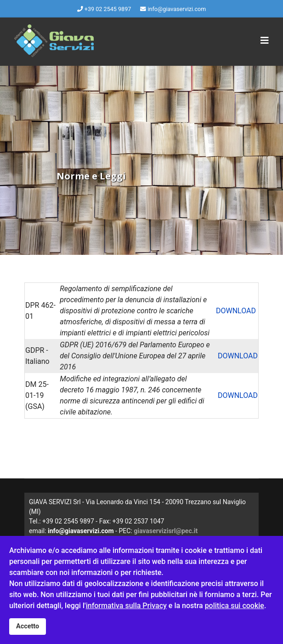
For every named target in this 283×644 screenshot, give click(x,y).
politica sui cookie (235, 606)
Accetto (28, 626)
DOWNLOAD (236, 311)
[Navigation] (265, 40)
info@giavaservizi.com (177, 9)
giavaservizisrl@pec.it (166, 531)
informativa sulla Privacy (126, 606)
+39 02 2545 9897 (108, 9)
